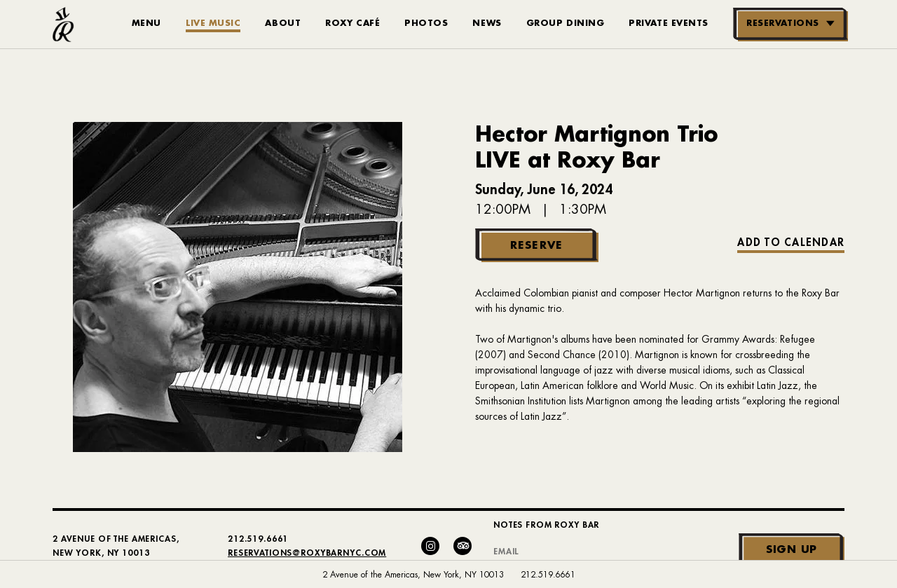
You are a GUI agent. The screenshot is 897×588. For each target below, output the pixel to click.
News (487, 23)
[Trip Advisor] (463, 546)
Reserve (537, 246)
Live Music (213, 23)
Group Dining (566, 23)
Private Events (669, 23)
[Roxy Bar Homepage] (63, 25)
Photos (426, 23)
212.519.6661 (548, 575)
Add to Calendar (791, 243)
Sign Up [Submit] (792, 550)
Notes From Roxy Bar (546, 525)
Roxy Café (352, 23)
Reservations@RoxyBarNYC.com (307, 553)
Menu (146, 23)
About (283, 23)
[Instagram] (430, 546)
